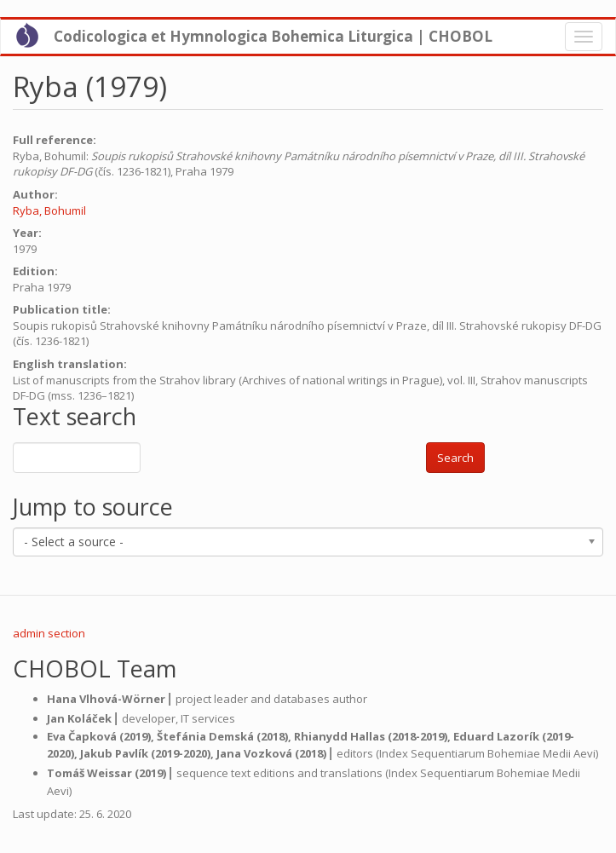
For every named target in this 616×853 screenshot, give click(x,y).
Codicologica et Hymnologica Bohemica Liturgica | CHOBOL (273, 36)
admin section (49, 633)
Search (455, 458)
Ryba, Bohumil (49, 210)
